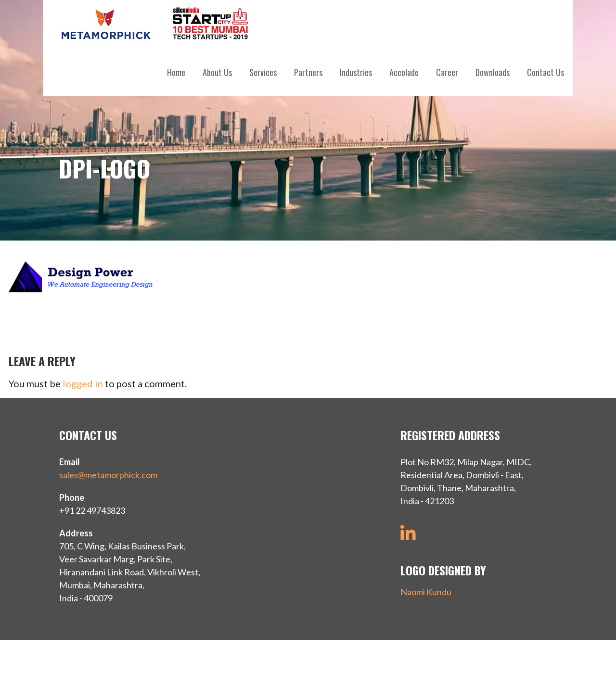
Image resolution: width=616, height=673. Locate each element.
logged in (83, 383)
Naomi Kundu (426, 592)
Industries (356, 72)
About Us (217, 72)
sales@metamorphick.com (108, 475)
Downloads (493, 72)
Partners (308, 72)
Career (447, 72)
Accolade (404, 72)
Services (263, 72)
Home (176, 72)
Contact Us (545, 72)
